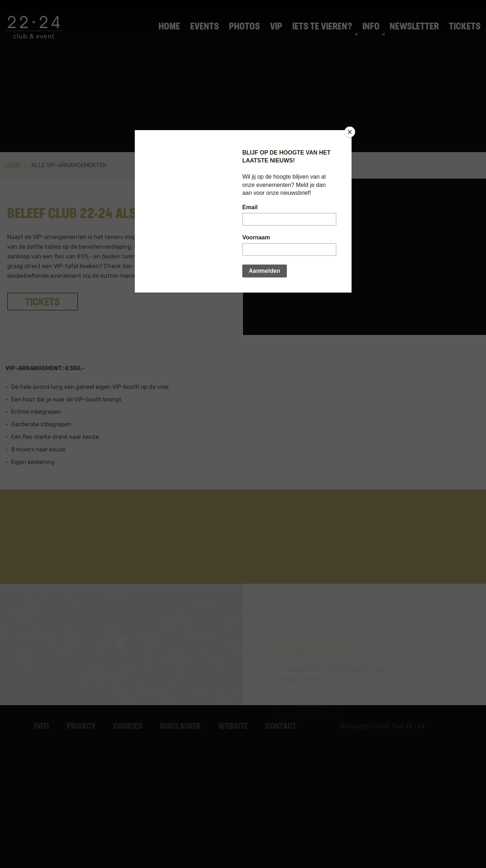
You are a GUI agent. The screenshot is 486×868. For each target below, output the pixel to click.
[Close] (350, 132)
